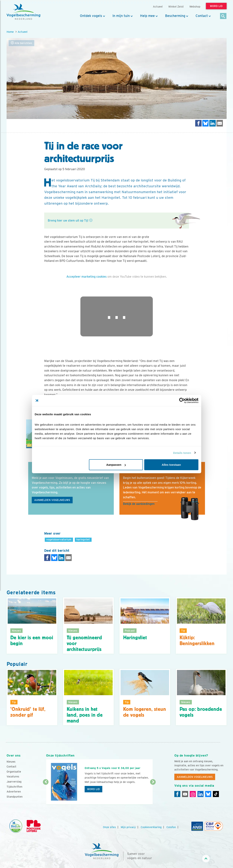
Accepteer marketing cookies (87, 277)
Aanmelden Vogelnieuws (52, 500)
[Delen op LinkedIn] (213, 123)
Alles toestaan (171, 465)
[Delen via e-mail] (220, 123)
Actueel (23, 32)
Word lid (93, 789)
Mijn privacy (128, 827)
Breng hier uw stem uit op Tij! (68, 221)
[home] (24, 12)
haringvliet (83, 539)
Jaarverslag (14, 782)
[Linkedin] (200, 794)
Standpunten (15, 797)
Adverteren (14, 792)
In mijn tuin (121, 16)
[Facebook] (177, 794)
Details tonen (182, 453)
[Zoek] (223, 16)
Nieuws (11, 762)
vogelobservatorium (59, 539)
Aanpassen (116, 465)
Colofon (171, 827)
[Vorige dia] (46, 793)
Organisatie (14, 772)
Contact (202, 16)
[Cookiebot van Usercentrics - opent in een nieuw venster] (182, 400)
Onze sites (109, 827)
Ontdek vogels (91, 16)
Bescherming (175, 16)
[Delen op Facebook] (198, 123)
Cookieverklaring (151, 827)
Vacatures (13, 777)
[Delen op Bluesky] (206, 123)
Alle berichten (21, 43)
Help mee (147, 16)
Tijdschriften (14, 787)
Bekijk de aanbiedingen (139, 504)
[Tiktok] (216, 794)
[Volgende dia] (153, 793)
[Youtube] (185, 794)
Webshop (195, 6)
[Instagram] (193, 794)
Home (10, 32)
